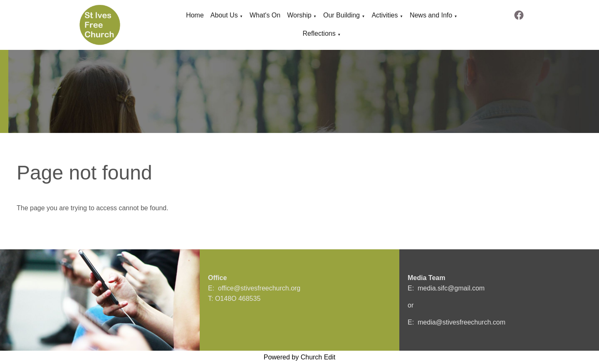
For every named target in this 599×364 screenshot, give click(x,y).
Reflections (319, 33)
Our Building (342, 15)
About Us (224, 15)
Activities (385, 15)
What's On (265, 15)
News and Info (431, 15)
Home (195, 15)
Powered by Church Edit (300, 357)
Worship (299, 15)
